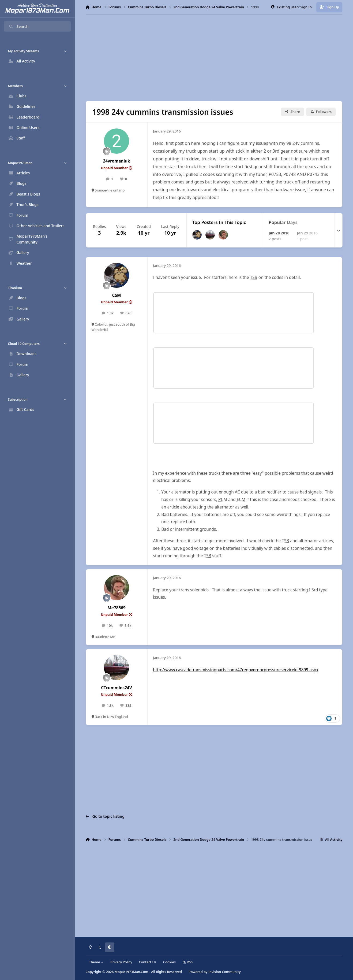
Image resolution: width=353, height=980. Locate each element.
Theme (96, 962)
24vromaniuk (117, 161)
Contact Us (148, 962)
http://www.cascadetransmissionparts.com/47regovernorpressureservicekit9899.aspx (236, 670)
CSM (117, 295)
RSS (187, 962)
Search (18, 26)
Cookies (169, 962)
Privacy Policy (121, 962)
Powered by (215, 972)
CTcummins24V (117, 688)
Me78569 (117, 608)
